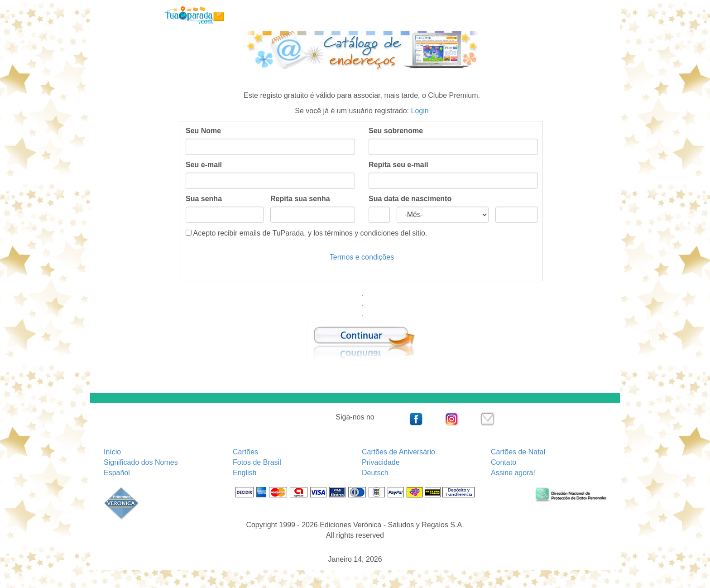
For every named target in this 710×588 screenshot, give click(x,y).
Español (117, 473)
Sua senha (204, 199)
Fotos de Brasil (257, 462)
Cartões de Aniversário (398, 452)
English (245, 473)
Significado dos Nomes (141, 462)
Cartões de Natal (518, 452)
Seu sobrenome (396, 131)
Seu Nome (203, 131)
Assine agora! (513, 473)
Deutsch (375, 473)
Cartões (245, 452)
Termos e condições (362, 257)
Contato (504, 462)
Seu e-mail (204, 165)
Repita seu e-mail (398, 165)
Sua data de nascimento (410, 199)
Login (420, 111)
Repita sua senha (300, 199)
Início (112, 452)
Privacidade (381, 462)
